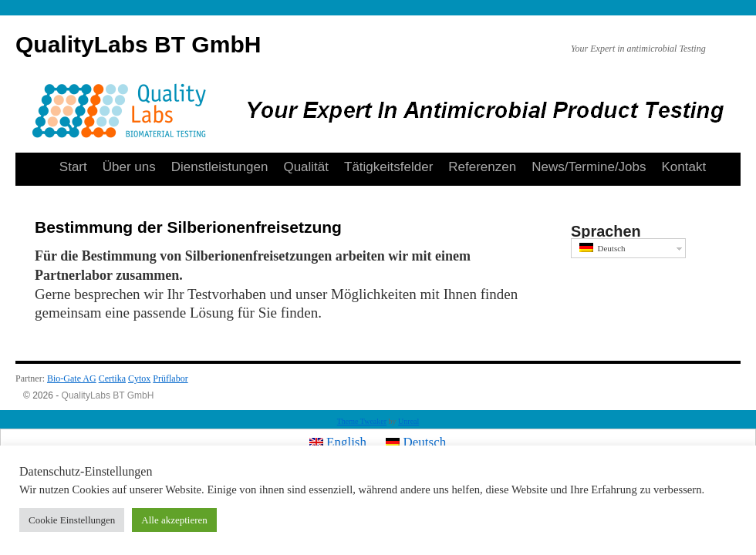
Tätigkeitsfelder (388, 167)
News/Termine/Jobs (589, 167)
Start (73, 167)
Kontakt (684, 167)
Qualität (306, 167)
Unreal (408, 421)
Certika (112, 378)
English (338, 442)
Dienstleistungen (220, 167)
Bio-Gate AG (72, 378)
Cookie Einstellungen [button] (72, 520)
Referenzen (482, 167)
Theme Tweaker (362, 421)
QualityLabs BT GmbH (138, 44)
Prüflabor (170, 378)
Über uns (129, 167)
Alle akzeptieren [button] (174, 520)
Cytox (139, 378)
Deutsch (602, 248)
